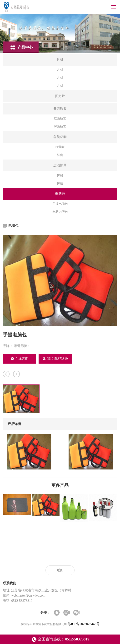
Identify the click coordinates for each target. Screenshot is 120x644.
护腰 (60, 183)
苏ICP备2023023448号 (84, 624)
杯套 (60, 155)
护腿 (60, 175)
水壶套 (60, 147)
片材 (60, 70)
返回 (60, 570)
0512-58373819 (55, 359)
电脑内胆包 (60, 212)
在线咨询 (20, 359)
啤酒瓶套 (60, 126)
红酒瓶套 (60, 118)
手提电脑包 (60, 204)
